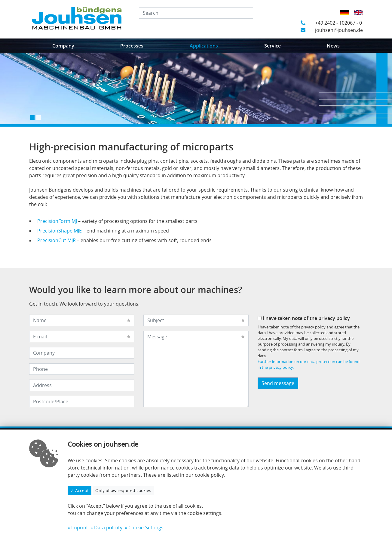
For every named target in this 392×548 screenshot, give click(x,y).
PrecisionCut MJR (57, 240)
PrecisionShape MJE (60, 231)
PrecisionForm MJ (57, 221)
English (360, 17)
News (333, 46)
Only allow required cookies (123, 490)
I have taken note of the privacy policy (304, 318)
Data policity (108, 528)
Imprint (80, 528)
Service (273, 46)
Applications (204, 46)
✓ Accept (80, 490)
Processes (132, 46)
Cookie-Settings (146, 528)
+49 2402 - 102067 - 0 (331, 23)
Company (63, 46)
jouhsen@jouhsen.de (332, 30)
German (346, 17)
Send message (278, 383)
